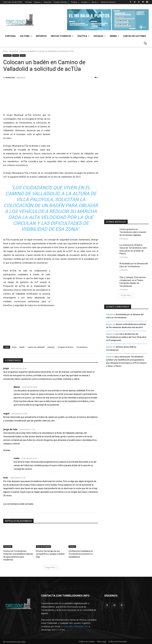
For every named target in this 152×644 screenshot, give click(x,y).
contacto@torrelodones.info (75, 623)
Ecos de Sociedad (43, 546)
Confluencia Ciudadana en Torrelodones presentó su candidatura (80, 554)
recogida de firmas (65, 347)
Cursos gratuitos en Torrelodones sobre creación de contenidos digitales (133, 232)
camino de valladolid (36, 347)
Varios (23, 56)
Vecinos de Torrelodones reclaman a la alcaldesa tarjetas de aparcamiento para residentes (18, 554)
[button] (145, 43)
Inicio (5, 51)
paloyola (51, 347)
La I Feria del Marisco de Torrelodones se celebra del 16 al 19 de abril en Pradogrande (126, 337)
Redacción (10, 77)
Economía (14, 51)
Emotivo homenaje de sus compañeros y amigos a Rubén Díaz (49, 554)
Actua (14, 347)
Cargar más (51, 564)
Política (16, 56)
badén (22, 347)
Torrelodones (82, 347)
